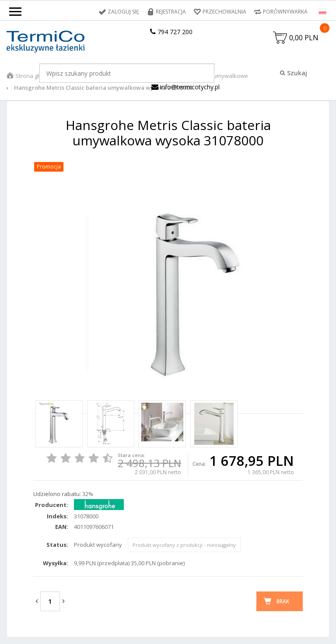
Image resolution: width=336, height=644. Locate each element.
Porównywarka (285, 12)
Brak (283, 601)
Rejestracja (171, 12)
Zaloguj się (123, 12)
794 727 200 (171, 32)
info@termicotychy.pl (185, 87)
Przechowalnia (224, 12)
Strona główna (35, 76)
